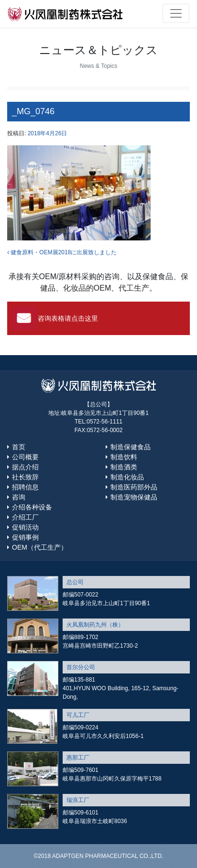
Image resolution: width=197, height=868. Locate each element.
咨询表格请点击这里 (68, 318)
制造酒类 (124, 467)
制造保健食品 (131, 447)
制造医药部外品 (134, 487)
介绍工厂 (25, 517)
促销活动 (25, 527)
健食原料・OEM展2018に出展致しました (62, 252)
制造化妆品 (127, 477)
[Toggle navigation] (176, 13)
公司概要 (25, 457)
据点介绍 (25, 467)
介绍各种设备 (32, 507)
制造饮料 (124, 457)
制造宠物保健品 (134, 497)
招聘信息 (25, 487)
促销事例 (25, 537)
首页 (19, 447)
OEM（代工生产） (40, 547)
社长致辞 (25, 477)
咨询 (19, 497)
